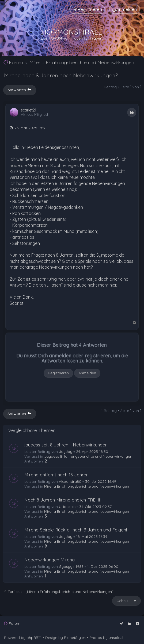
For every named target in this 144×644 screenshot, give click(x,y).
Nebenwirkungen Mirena (50, 560)
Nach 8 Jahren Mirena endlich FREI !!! (62, 500)
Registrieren (58, 373)
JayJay (66, 452)
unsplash (117, 638)
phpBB (32, 638)
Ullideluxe (67, 507)
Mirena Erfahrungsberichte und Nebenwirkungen (87, 486)
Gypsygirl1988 (71, 566)
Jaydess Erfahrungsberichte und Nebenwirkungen (88, 456)
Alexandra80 (70, 481)
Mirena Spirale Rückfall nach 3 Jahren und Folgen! (76, 530)
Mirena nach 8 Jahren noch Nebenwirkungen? (61, 75)
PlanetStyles (75, 638)
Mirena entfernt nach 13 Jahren (56, 475)
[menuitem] (125, 9)
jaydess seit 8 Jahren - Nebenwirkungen (66, 445)
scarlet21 (29, 110)
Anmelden (87, 373)
